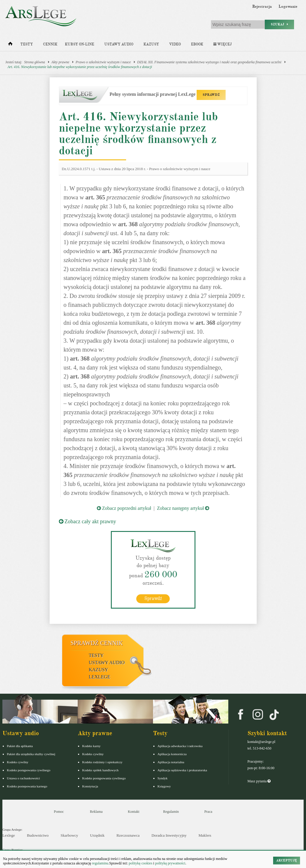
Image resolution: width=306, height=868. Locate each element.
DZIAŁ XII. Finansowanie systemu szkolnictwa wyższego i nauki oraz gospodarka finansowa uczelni (209, 62)
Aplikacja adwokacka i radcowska (180, 746)
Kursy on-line (79, 44)
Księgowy (164, 786)
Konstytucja (90, 786)
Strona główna (35, 62)
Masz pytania (259, 781)
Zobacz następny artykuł (183, 508)
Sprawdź (153, 598)
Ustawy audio (119, 44)
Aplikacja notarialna (171, 762)
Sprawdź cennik (97, 643)
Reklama (96, 812)
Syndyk (163, 778)
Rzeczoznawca (128, 835)
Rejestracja (262, 7)
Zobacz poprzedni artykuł (124, 508)
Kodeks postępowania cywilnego (29, 770)
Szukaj (279, 24)
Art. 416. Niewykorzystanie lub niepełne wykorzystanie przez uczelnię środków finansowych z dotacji (80, 67)
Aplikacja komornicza (172, 754)
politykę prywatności (170, 863)
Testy (27, 44)
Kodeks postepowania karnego (27, 786)
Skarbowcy (69, 835)
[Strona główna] (10, 45)
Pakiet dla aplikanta (20, 746)
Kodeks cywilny (18, 762)
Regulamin (171, 812)
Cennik (50, 44)
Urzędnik (97, 835)
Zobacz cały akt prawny (88, 521)
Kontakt (134, 812)
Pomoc (59, 812)
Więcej (222, 44)
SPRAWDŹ (211, 95)
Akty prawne (60, 62)
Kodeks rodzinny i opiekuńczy (102, 762)
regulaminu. (100, 863)
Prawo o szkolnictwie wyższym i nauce (103, 62)
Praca (208, 812)
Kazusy (151, 44)
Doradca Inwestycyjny (169, 835)
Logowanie (288, 7)
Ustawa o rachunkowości (23, 778)
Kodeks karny (91, 746)
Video (175, 44)
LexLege (100, 677)
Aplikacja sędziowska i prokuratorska (182, 770)
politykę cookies (141, 863)
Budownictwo (38, 835)
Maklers (205, 835)
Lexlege (9, 835)
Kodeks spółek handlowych (100, 770)
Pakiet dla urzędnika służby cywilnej (31, 754)
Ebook (197, 44)
